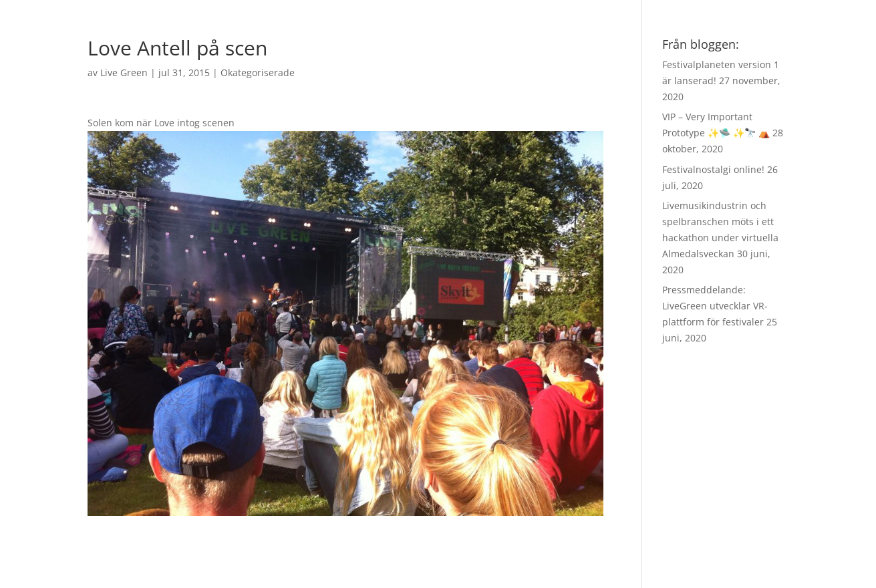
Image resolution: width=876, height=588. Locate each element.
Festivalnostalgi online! (713, 169)
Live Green (124, 72)
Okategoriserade (258, 72)
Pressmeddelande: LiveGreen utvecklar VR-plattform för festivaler (715, 306)
